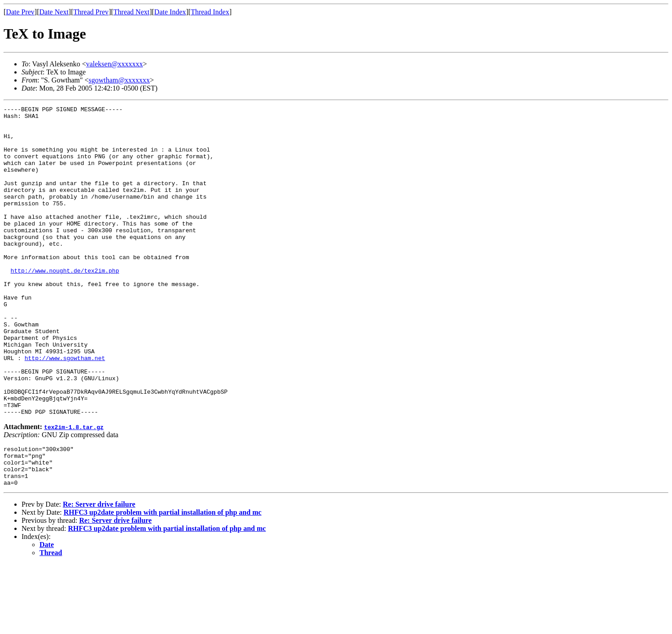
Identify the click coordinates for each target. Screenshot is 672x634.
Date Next (54, 12)
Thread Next (131, 12)
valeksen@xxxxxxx (115, 64)
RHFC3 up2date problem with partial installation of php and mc (163, 582)
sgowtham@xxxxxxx (120, 80)
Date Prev (20, 12)
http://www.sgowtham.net (65, 409)
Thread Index (210, 12)
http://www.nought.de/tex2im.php (65, 304)
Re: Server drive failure (99, 574)
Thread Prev (91, 12)
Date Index (170, 12)
